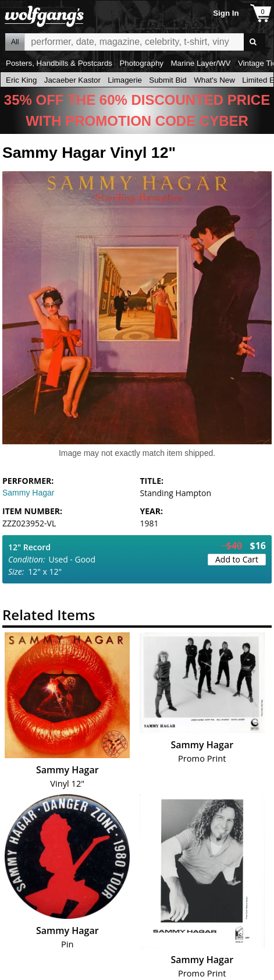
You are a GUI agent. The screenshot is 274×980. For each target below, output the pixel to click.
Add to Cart (237, 559)
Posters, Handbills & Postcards (59, 63)
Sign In (226, 13)
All (15, 42)
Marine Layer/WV (200, 63)
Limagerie (125, 80)
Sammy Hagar (28, 493)
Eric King (21, 80)
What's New (214, 80)
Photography (141, 63)
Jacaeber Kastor (72, 80)
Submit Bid (168, 80)
